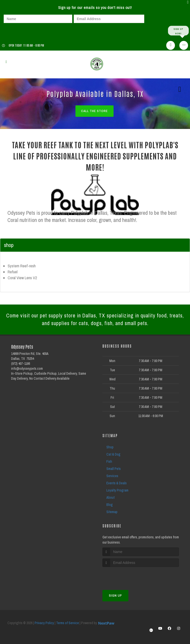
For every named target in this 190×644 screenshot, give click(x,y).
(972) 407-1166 (21, 364)
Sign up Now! (178, 31)
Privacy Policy (44, 624)
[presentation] (21, 30)
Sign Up (115, 596)
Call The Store (94, 111)
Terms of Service (68, 624)
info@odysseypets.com (27, 369)
